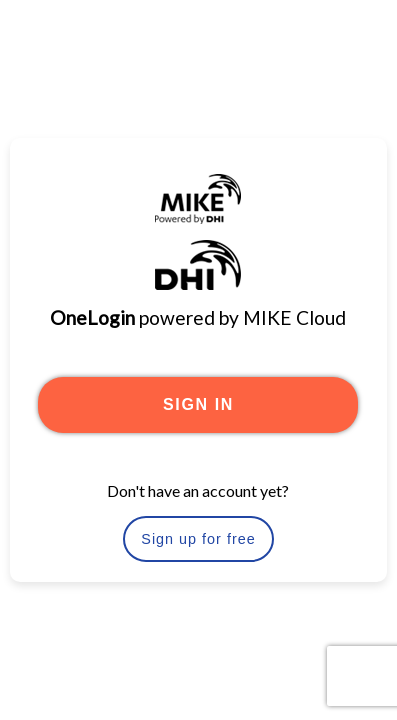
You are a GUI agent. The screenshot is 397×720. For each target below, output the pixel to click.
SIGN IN (198, 404)
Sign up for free (198, 539)
